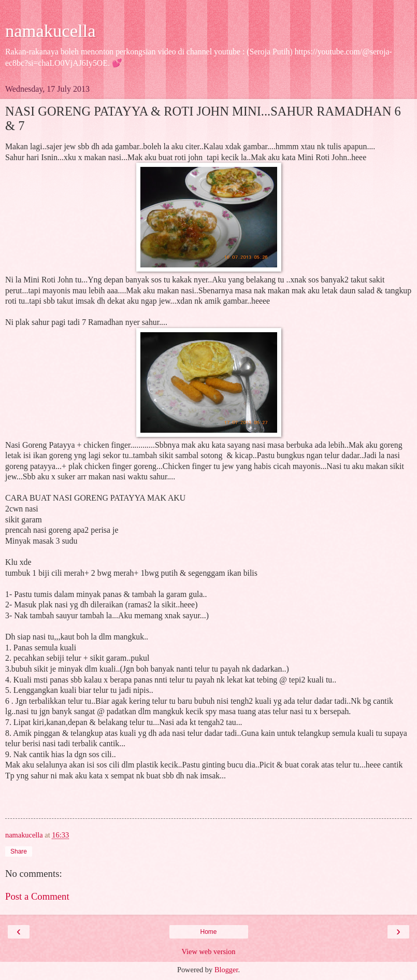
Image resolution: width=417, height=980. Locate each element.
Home (208, 932)
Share (19, 851)
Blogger (226, 970)
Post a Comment (37, 896)
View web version (209, 951)
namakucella (51, 31)
